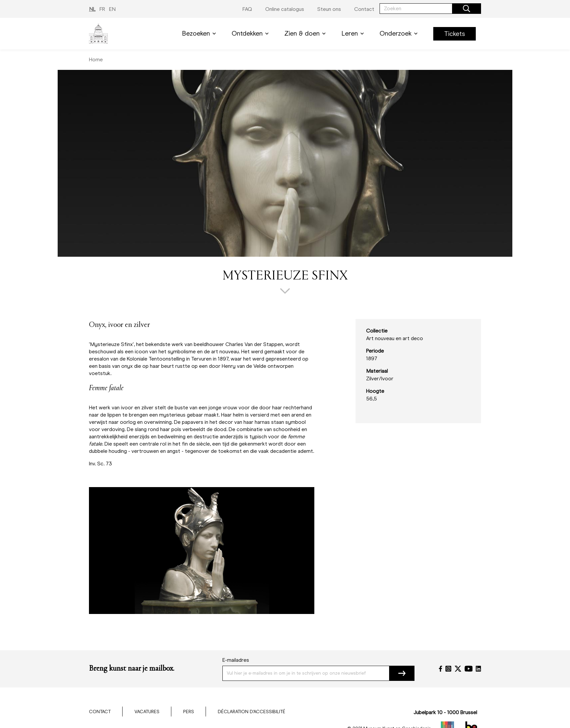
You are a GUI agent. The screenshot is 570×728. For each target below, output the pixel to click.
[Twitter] (458, 669)
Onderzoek (400, 33)
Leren (354, 33)
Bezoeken (200, 33)
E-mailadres (236, 660)
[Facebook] (441, 669)
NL (92, 9)
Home (96, 59)
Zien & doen (306, 33)
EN (112, 9)
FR (102, 9)
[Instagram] (448, 669)
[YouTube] (469, 669)
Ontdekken (251, 33)
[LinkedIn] (478, 669)
